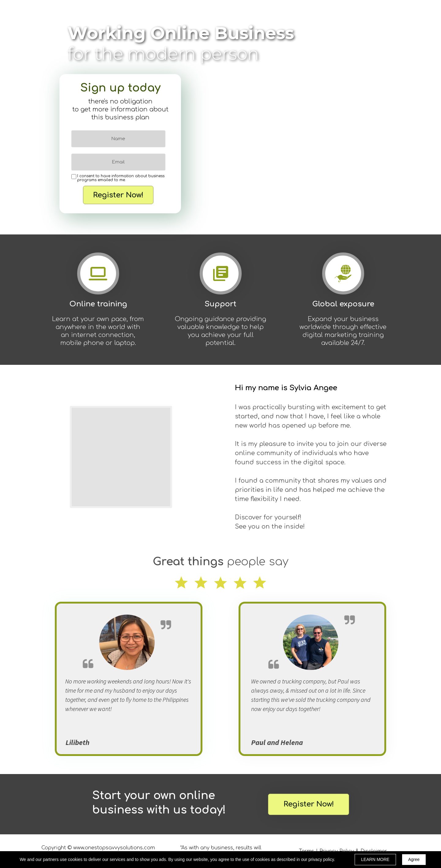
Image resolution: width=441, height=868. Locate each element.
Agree (414, 859)
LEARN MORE (375, 859)
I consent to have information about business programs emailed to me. (121, 178)
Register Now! (118, 195)
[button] (309, 804)
